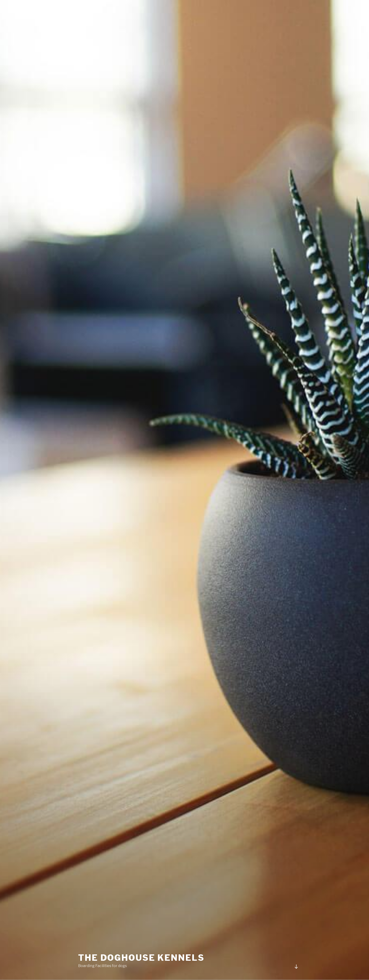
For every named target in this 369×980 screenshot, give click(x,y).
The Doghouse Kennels (141, 958)
